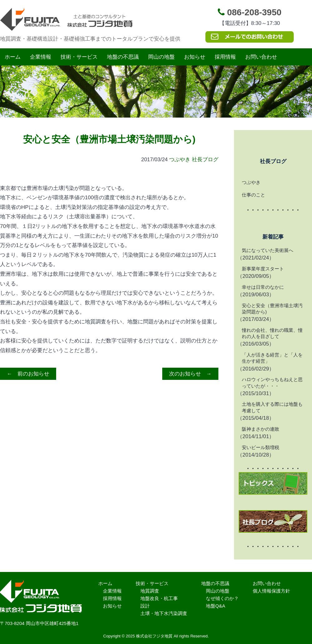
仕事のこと (253, 195)
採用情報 (225, 57)
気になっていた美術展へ (268, 250)
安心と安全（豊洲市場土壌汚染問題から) (272, 309)
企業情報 (41, 57)
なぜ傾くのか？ (222, 598)
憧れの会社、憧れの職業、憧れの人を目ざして (272, 333)
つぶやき (180, 160)
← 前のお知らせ (28, 374)
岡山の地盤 (161, 57)
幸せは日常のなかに (263, 287)
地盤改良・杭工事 (159, 598)
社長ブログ (205, 160)
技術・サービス (79, 57)
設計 (145, 606)
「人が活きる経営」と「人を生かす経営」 (272, 358)
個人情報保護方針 (271, 591)
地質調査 (150, 591)
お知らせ (195, 57)
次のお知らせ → (190, 374)
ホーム (13, 57)
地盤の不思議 (123, 57)
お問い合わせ (261, 57)
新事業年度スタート (263, 269)
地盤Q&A (216, 606)
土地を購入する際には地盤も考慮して (272, 407)
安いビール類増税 (261, 447)
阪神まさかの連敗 (261, 429)
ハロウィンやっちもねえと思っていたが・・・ (272, 383)
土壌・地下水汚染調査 (164, 613)
